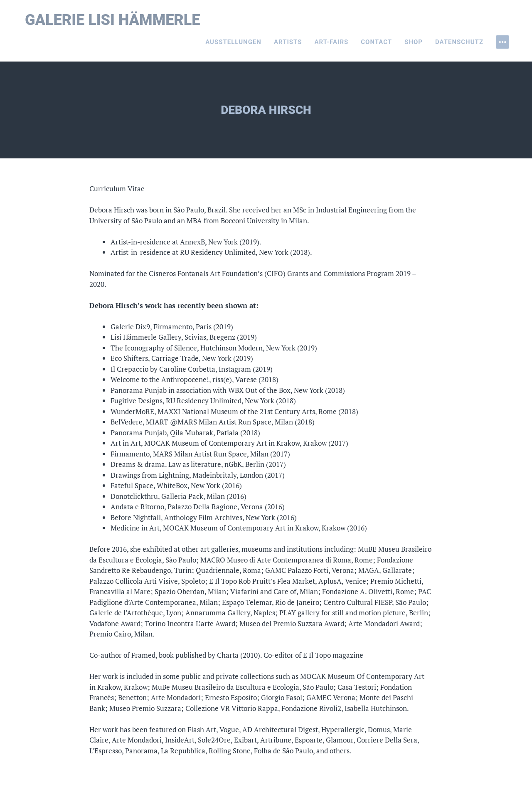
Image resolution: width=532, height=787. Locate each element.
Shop (414, 42)
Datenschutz (459, 42)
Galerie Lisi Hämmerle (113, 20)
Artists (288, 42)
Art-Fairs (332, 42)
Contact (376, 42)
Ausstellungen (233, 42)
